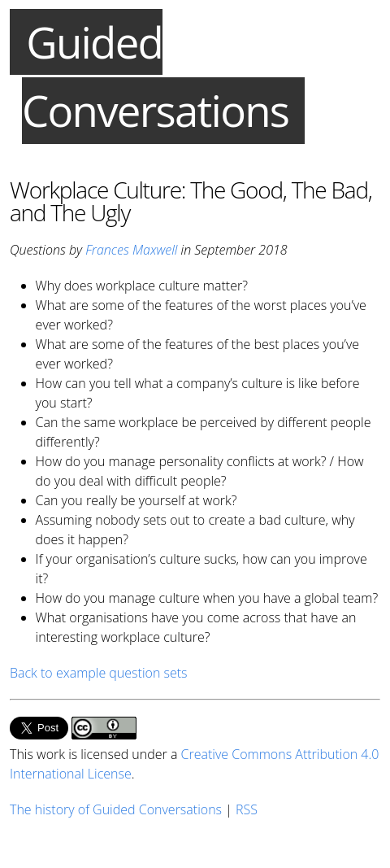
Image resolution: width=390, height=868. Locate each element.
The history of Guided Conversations (116, 809)
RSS (247, 809)
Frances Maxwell (131, 250)
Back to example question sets (99, 673)
